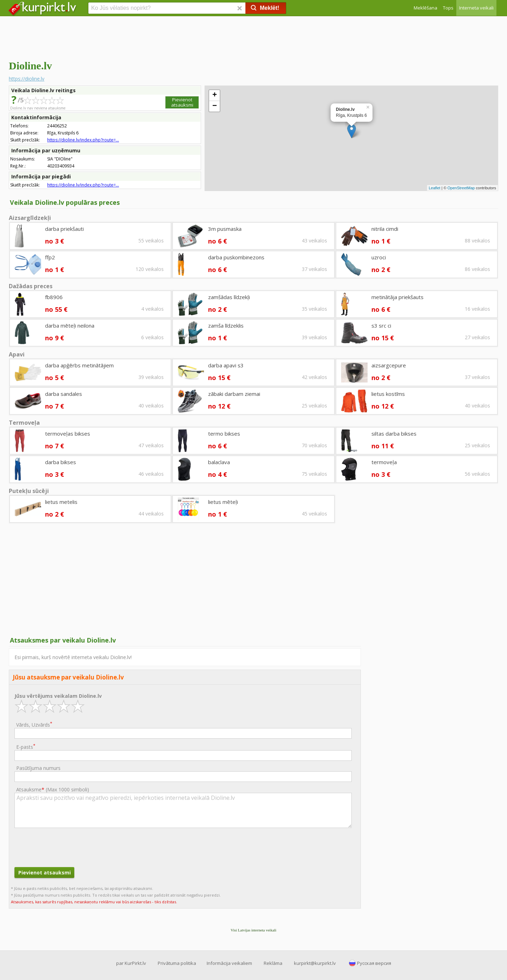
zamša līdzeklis (226, 325)
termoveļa (384, 462)
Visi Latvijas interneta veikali (254, 930)
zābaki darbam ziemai (234, 394)
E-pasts (26, 747)
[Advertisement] (254, 37)
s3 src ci (381, 325)
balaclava (219, 462)
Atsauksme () (53, 789)
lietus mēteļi (223, 502)
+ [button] (215, 95)
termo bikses (224, 434)
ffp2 (50, 257)
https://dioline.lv (27, 79)
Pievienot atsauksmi (182, 102)
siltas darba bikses (394, 434)
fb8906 (54, 297)
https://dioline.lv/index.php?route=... (83, 140)
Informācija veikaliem (229, 963)
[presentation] (68, 847)
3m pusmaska (225, 229)
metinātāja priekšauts (398, 297)
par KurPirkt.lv (131, 963)
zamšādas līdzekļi (229, 297)
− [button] (215, 106)
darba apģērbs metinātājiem (79, 365)
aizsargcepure (389, 365)
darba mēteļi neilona (70, 325)
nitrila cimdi (385, 229)
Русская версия (374, 963)
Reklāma (273, 963)
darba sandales (64, 394)
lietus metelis (61, 502)
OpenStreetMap (461, 188)
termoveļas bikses (68, 434)
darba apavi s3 (226, 365)
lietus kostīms (388, 394)
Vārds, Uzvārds (34, 724)
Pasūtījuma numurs (38, 768)
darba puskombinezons (236, 257)
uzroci (379, 257)
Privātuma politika (177, 963)
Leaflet (435, 188)
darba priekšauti (64, 229)
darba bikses (61, 462)
